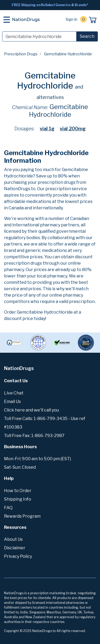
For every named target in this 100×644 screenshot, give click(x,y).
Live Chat (14, 393)
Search (87, 36)
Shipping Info (18, 499)
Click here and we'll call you (31, 410)
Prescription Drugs (21, 54)
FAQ (8, 508)
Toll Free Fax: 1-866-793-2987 (34, 436)
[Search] (39, 36)
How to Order (18, 491)
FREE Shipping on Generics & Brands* (50, 5)
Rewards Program (22, 516)
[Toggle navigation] (7, 20)
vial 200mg (73, 129)
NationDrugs (26, 20)
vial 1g (47, 129)
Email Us (12, 402)
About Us (13, 539)
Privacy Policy (18, 556)
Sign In (71, 19)
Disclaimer (15, 548)
